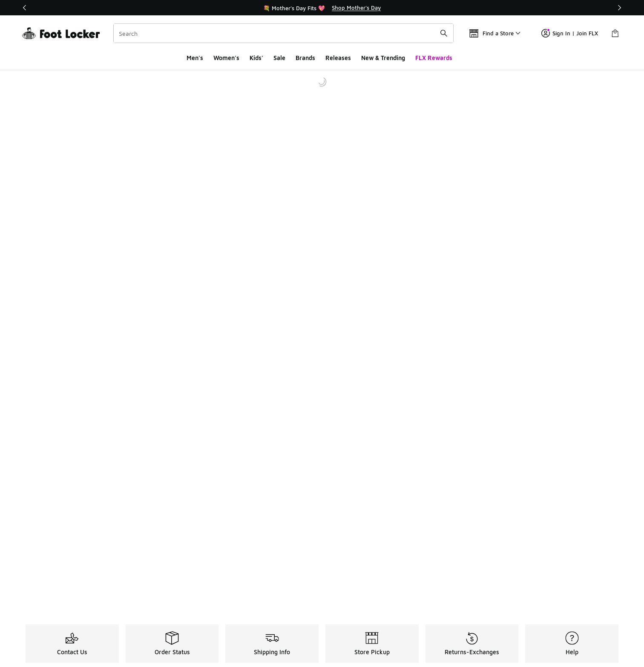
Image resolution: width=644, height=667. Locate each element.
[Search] (283, 33)
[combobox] (283, 33)
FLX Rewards (434, 58)
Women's (226, 58)
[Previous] (25, 8)
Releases (338, 58)
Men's (195, 58)
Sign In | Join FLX (570, 33)
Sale (279, 58)
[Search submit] (444, 33)
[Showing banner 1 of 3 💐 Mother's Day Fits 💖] (322, 8)
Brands (305, 58)
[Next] (619, 8)
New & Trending (383, 58)
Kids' (256, 58)
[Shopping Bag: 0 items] (615, 33)
